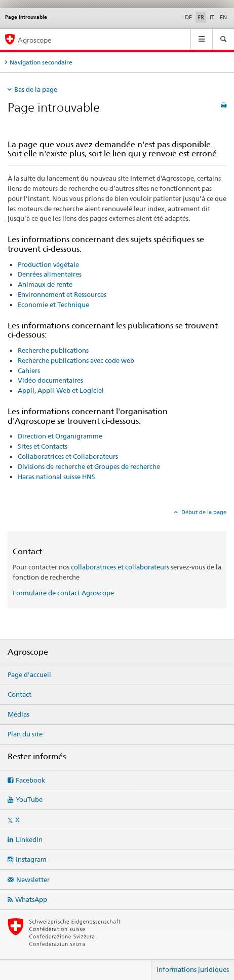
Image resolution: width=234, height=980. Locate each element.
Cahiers (29, 370)
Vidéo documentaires (50, 380)
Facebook (30, 780)
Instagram (31, 859)
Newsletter (33, 880)
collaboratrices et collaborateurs (120, 567)
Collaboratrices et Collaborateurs (68, 456)
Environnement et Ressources (62, 294)
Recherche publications (53, 350)
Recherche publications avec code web (76, 360)
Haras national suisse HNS (56, 477)
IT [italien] (212, 17)
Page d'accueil (29, 674)
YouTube (29, 799)
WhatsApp (31, 899)
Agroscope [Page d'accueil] (35, 40)
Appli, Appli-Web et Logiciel (61, 390)
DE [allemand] (188, 17)
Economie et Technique (53, 305)
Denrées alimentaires (50, 274)
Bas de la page (36, 89)
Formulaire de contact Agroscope (63, 593)
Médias (18, 714)
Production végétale (48, 264)
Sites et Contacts (43, 446)
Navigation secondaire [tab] (41, 62)
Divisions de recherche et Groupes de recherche (89, 466)
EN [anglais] (223, 17)
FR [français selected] (201, 17)
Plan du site (25, 734)
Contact (19, 694)
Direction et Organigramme (60, 436)
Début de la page (203, 512)
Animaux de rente (45, 284)
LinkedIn (29, 839)
